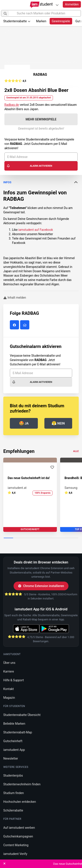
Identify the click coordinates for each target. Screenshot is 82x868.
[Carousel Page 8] (74, 538)
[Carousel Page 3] (27, 538)
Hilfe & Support (14, 680)
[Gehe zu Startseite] (41, 5)
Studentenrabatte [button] (17, 21)
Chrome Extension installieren (41, 586)
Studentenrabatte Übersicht (22, 715)
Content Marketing (16, 845)
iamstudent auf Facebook (36, 230)
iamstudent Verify (15, 854)
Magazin (9, 698)
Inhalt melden (15, 298)
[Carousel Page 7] (64, 538)
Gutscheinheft (13, 741)
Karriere (9, 671)
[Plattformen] (57, 5)
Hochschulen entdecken (20, 802)
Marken (41, 21)
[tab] (41, 182)
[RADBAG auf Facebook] (15, 325)
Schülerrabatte (13, 810)
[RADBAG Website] (25, 325)
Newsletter (11, 758)
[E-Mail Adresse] (41, 157)
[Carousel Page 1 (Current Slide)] (8, 538)
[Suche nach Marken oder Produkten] (41, 13)
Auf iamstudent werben (19, 828)
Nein (58, 423)
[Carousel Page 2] (18, 538)
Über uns (9, 663)
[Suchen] (5, 13)
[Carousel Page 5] (46, 538)
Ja (24, 423)
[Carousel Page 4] (36, 538)
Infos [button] (41, 182)
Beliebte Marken (14, 724)
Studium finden (14, 793)
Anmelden (72, 4)
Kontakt (9, 689)
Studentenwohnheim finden (22, 784)
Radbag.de (12, 105)
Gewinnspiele (61, 21)
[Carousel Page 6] (55, 538)
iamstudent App (14, 750)
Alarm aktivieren (29, 166)
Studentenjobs (13, 776)
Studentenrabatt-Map (18, 732)
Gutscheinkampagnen (18, 836)
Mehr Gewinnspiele (41, 119)
